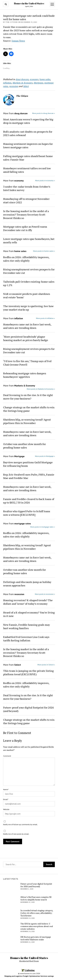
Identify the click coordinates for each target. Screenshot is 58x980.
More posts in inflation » (45, 318)
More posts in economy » (45, 180)
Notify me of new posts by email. (16, 834)
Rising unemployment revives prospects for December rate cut (29, 271)
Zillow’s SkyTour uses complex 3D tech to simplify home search (36, 898)
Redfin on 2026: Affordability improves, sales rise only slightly (26, 259)
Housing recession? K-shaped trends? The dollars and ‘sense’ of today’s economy (28, 602)
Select (26, 86)
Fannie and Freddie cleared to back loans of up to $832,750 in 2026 (29, 501)
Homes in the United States (29, 3)
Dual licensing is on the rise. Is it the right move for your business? (28, 397)
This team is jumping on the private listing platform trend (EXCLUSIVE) (28, 672)
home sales (45, 79)
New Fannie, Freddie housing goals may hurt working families (26, 626)
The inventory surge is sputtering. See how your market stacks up (28, 308)
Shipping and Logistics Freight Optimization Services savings (29, 976)
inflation (7, 83)
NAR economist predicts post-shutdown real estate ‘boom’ (27, 296)
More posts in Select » (46, 665)
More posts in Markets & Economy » (41, 389)
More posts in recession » (45, 594)
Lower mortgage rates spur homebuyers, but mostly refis (29, 241)
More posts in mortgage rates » (43, 527)
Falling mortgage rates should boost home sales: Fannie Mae (28, 158)
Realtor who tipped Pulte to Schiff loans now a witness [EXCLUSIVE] (27, 513)
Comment (7, 756)
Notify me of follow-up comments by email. (20, 824)
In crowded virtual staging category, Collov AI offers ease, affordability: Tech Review (37, 913)
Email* (6, 799)
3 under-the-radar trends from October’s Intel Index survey (27, 188)
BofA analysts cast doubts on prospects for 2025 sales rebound (28, 133)
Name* (6, 789)
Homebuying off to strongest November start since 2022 (26, 201)
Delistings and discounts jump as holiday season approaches (27, 584)
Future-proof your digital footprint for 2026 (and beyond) (28, 709)
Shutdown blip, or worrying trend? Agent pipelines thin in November (27, 421)
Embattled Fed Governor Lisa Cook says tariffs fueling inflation (26, 639)
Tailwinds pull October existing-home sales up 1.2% (29, 283)
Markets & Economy (23, 83)
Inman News (18, 41)
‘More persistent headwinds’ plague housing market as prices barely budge (26, 338)
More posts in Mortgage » (45, 456)
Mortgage (38, 83)
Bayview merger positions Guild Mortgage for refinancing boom (28, 464)
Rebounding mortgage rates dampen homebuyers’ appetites (25, 375)
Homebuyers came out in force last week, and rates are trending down (27, 326)
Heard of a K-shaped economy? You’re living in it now (29, 614)
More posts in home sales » (44, 251)
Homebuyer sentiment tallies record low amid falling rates (27, 170)
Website (6, 809)
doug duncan (22, 79)
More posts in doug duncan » (43, 113)
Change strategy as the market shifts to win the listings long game (29, 409)
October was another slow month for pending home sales (24, 446)
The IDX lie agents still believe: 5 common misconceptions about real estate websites (37, 926)
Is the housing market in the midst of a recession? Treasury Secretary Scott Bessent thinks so (26, 215)
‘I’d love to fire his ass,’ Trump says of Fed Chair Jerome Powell (27, 363)
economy (34, 79)
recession (14, 86)
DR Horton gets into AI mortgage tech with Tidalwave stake (36, 938)
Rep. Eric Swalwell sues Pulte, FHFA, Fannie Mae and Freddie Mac (29, 476)
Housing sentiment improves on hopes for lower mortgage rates (28, 146)
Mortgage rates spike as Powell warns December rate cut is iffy (25, 228)
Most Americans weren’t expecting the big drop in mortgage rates (28, 121)
